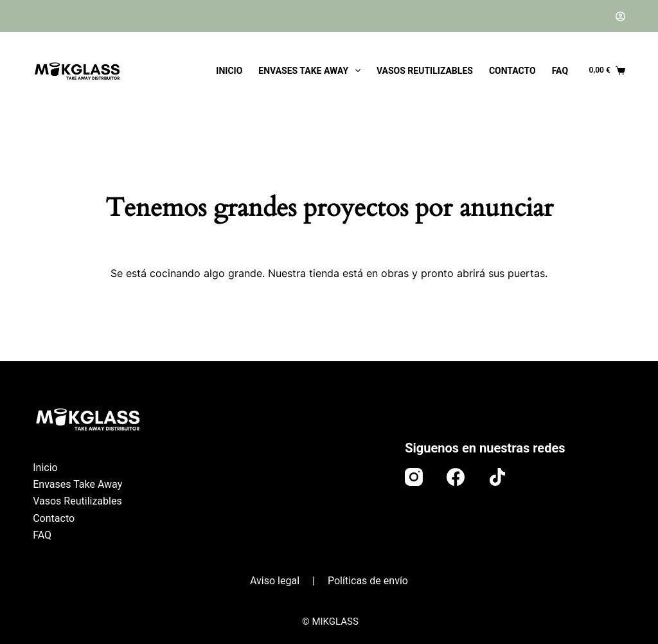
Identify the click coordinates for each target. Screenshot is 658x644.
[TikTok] (497, 477)
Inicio (229, 71)
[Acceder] (620, 16)
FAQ (560, 71)
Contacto (512, 71)
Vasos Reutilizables (425, 71)
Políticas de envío (368, 581)
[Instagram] (414, 477)
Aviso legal (275, 581)
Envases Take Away (312, 71)
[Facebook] (456, 477)
